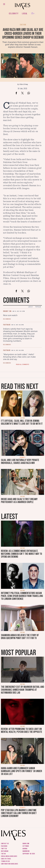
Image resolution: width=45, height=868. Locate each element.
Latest (31, 307)
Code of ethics (6, 859)
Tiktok (3, 854)
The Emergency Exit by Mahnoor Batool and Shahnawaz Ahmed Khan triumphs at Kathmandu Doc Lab (22, 690)
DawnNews (26, 851)
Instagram (5, 851)
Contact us (5, 844)
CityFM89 (26, 846)
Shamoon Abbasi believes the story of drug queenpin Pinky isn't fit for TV (20, 637)
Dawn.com (26, 844)
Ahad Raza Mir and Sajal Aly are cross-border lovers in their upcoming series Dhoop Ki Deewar (23, 34)
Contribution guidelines (9, 864)
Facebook (4, 846)
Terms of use (5, 861)
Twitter (4, 849)
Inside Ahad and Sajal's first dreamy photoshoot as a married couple (19, 501)
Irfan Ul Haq (24, 84)
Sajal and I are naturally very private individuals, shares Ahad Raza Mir (20, 462)
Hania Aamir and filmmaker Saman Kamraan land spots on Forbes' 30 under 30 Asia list (21, 771)
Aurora (25, 849)
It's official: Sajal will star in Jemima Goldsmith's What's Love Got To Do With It (22, 422)
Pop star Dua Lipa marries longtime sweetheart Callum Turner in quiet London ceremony (19, 813)
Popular (38, 307)
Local (25, 14)
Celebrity (14, 14)
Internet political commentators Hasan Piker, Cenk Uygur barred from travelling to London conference (22, 596)
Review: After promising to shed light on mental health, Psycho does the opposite (22, 730)
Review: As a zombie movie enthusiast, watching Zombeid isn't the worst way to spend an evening (21, 554)
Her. (33, 14)
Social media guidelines (9, 856)
